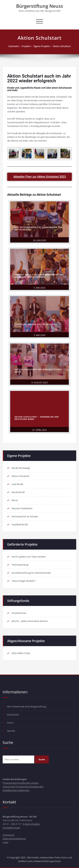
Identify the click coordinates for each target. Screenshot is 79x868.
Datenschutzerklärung (14, 839)
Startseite (13, 46)
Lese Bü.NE (17, 484)
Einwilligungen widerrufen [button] (16, 790)
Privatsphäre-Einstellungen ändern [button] (21, 783)
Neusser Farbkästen (22, 508)
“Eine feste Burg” (20, 565)
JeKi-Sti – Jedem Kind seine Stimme (30, 621)
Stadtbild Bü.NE (20, 524)
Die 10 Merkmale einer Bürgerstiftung (27, 707)
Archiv (10, 723)
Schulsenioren (19, 613)
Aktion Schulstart (62, 46)
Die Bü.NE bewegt (21, 468)
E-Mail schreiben (32, 824)
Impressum (9, 835)
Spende (11, 731)
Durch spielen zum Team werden (29, 557)
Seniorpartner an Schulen (25, 516)
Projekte (26, 46)
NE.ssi (15, 500)
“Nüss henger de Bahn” (24, 581)
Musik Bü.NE (18, 492)
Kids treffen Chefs (21, 653)
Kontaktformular (11, 828)
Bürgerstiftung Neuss (40, 6)
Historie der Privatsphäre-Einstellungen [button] (23, 787)
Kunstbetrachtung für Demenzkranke (31, 573)
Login (6, 842)
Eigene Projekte (42, 46)
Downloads (13, 715)
